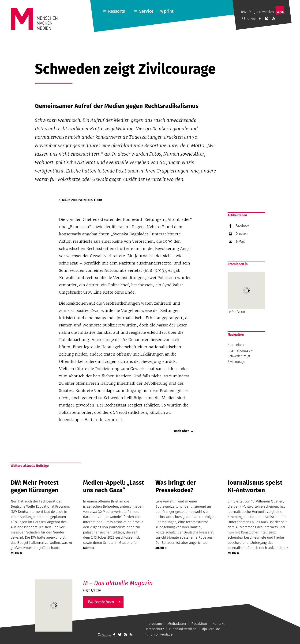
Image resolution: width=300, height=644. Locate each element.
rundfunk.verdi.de (183, 629)
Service (146, 11)
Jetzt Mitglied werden (257, 12)
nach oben (182, 431)
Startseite (235, 345)
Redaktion (199, 624)
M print (166, 11)
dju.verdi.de (211, 629)
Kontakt (219, 624)
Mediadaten (177, 624)
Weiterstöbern (101, 602)
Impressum (153, 624)
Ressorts (116, 11)
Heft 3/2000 (246, 293)
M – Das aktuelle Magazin (118, 583)
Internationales (239, 351)
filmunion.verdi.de (159, 634)
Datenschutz (154, 629)
